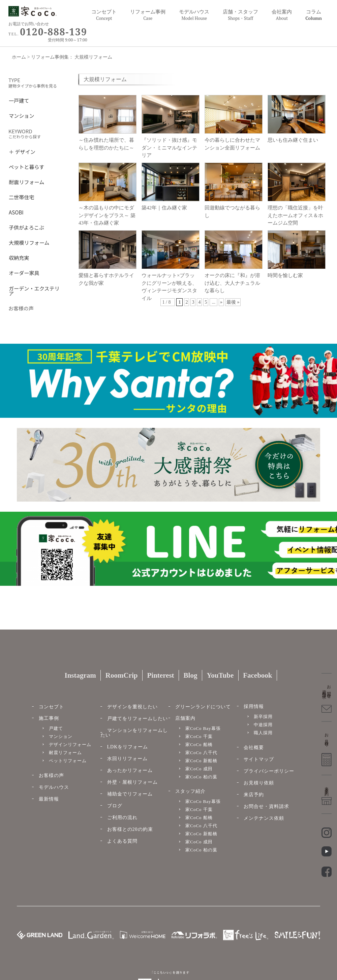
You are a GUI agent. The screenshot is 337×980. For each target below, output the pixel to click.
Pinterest (160, 675)
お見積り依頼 (259, 783)
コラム (314, 15)
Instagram (80, 675)
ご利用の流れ (122, 818)
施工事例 (49, 718)
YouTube (220, 675)
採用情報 (254, 706)
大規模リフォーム (29, 242)
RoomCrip (122, 675)
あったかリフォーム (130, 770)
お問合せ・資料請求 (266, 806)
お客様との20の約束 (130, 829)
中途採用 (263, 725)
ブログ (115, 806)
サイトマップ (259, 759)
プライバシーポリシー (269, 771)
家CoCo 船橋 (199, 745)
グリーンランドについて (203, 707)
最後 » (233, 302)
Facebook (257, 675)
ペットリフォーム (68, 761)
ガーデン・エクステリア (34, 290)
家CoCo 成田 (199, 769)
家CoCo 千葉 (199, 736)
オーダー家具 (24, 272)
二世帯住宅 (22, 196)
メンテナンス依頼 (264, 818)
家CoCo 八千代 (201, 753)
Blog (191, 675)
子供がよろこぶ (26, 227)
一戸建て (19, 100)
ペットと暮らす (26, 166)
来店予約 (254, 795)
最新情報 (49, 799)
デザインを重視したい (132, 707)
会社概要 (254, 748)
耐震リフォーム (26, 181)
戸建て (56, 728)
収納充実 (19, 257)
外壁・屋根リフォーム (132, 782)
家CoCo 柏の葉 (201, 777)
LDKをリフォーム (128, 747)
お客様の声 (51, 775)
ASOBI (16, 212)
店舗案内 (185, 718)
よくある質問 (122, 841)
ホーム (19, 57)
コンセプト (104, 15)
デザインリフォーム (70, 745)
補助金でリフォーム (130, 794)
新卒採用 (263, 717)
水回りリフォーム (127, 759)
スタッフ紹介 (190, 791)
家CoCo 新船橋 (201, 761)
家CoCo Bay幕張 (203, 728)
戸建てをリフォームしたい (137, 719)
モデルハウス (54, 787)
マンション (22, 115)
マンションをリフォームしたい (134, 733)
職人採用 (263, 733)
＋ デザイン (22, 151)
